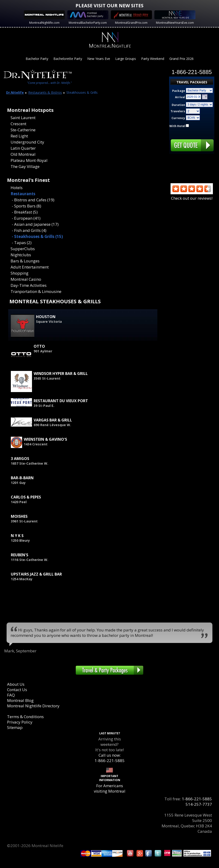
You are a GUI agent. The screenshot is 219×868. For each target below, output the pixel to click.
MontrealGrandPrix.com (131, 23)
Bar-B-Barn (22, 478)
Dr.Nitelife (15, 92)
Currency (178, 118)
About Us (16, 684)
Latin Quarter (23, 148)
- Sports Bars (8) (26, 206)
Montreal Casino (26, 279)
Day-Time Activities (29, 285)
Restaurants (23, 194)
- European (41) (26, 218)
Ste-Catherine (23, 130)
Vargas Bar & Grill (53, 420)
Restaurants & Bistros (45, 92)
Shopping (20, 273)
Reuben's (20, 555)
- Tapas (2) (22, 243)
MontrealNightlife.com (44, 23)
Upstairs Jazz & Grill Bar (36, 574)
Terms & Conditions (25, 717)
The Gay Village (25, 166)
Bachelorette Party (68, 59)
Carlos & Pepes (26, 497)
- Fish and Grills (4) (29, 230)
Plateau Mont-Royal (29, 160)
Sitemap (15, 727)
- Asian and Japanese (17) (35, 224)
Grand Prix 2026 (181, 59)
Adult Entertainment (30, 267)
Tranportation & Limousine (36, 291)
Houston (46, 317)
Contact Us (17, 690)
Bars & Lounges (25, 261)
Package (179, 91)
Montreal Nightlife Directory (33, 706)
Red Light (19, 136)
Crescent (18, 124)
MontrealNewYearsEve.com (175, 23)
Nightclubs (21, 255)
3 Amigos (20, 459)
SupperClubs (23, 249)
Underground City (27, 142)
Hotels (17, 188)
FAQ (11, 695)
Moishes (19, 516)
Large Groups (126, 59)
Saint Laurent (23, 118)
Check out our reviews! (192, 195)
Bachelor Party (37, 59)
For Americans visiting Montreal (110, 788)
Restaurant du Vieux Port (61, 401)
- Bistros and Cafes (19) (33, 200)
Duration (178, 105)
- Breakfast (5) (25, 212)
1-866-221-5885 (197, 799)
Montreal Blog (20, 700)
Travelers (178, 111)
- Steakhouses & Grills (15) (37, 236)
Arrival (180, 97)
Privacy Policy (20, 722)
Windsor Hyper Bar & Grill (61, 374)
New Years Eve (99, 59)
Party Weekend (153, 59)
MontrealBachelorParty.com (88, 23)
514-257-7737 (199, 804)
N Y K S (17, 536)
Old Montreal (23, 154)
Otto (39, 346)
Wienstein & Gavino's (45, 439)
